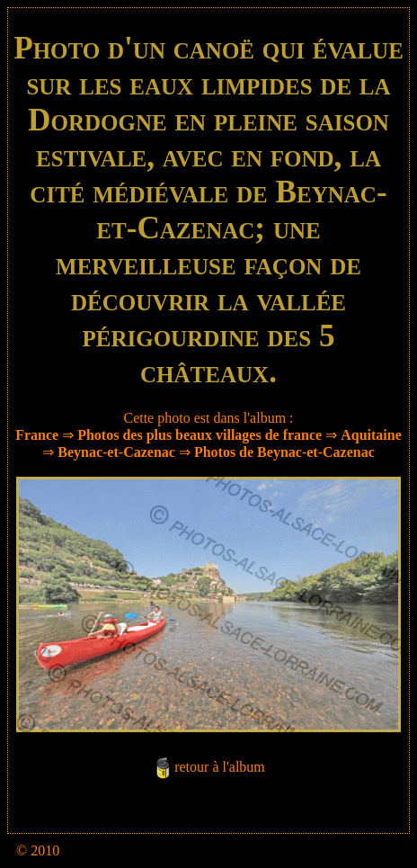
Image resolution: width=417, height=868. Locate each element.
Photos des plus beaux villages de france (200, 435)
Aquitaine (371, 435)
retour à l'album (220, 768)
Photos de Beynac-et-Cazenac (284, 452)
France (37, 435)
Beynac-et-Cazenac (116, 452)
